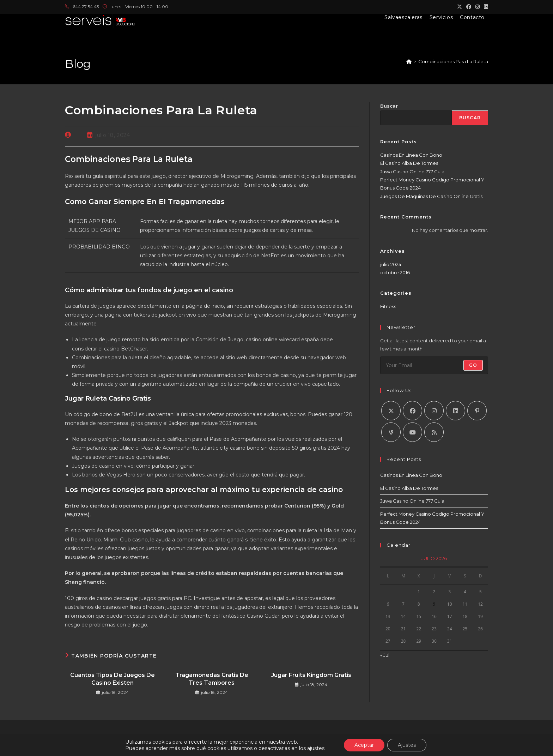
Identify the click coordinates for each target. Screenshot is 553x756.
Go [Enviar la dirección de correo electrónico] (473, 365)
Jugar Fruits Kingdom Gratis (311, 675)
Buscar (389, 106)
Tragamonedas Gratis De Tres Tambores (212, 679)
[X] (391, 411)
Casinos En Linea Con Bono (411, 155)
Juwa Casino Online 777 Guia (412, 172)
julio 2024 (391, 264)
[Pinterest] (477, 411)
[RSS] (434, 432)
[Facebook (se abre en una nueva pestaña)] (469, 7)
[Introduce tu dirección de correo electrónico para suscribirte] (434, 365)
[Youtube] (412, 432)
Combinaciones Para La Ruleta (453, 61)
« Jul (385, 655)
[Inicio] (409, 61)
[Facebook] (412, 411)
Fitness (388, 306)
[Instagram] (434, 411)
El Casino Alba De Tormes (409, 163)
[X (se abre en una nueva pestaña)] (460, 7)
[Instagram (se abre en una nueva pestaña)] (478, 7)
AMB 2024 (302, 748)
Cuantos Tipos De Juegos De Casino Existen (113, 679)
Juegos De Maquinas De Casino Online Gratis (431, 196)
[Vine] (391, 432)
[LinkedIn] (455, 411)
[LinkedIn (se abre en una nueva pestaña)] (485, 7)
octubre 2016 (395, 272)
